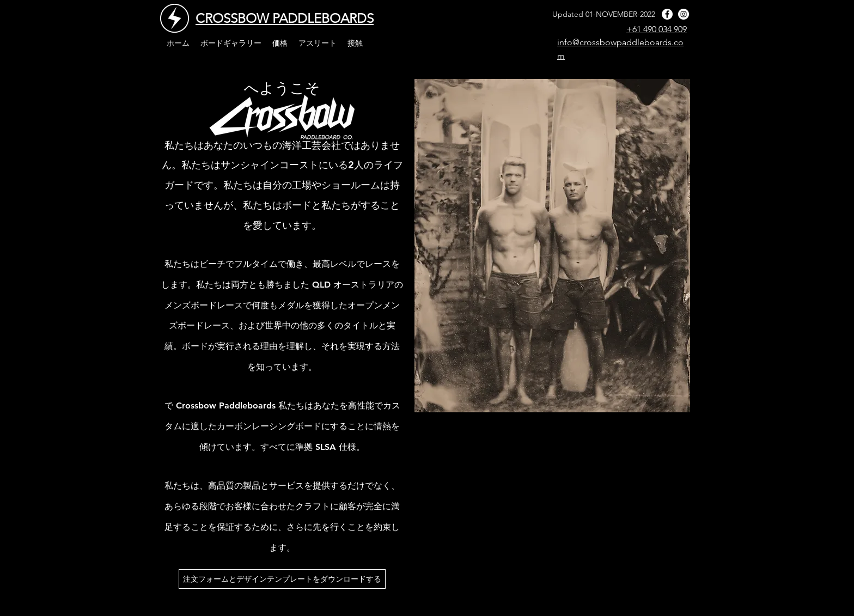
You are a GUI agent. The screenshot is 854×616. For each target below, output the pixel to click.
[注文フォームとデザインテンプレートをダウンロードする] (282, 579)
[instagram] (684, 14)
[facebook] (667, 14)
